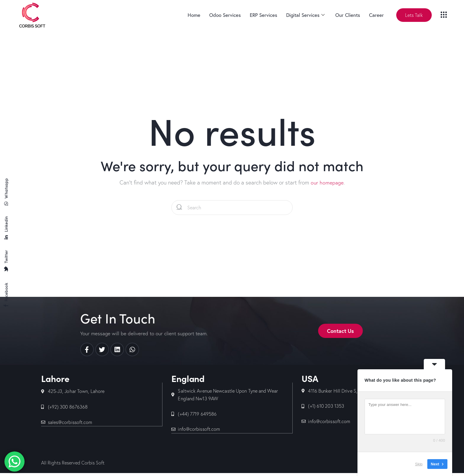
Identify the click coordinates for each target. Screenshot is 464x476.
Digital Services (305, 15)
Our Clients (348, 15)
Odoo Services (225, 15)
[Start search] (180, 208)
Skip (419, 464)
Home (194, 15)
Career (376, 15)
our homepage (327, 182)
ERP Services (264, 15)
